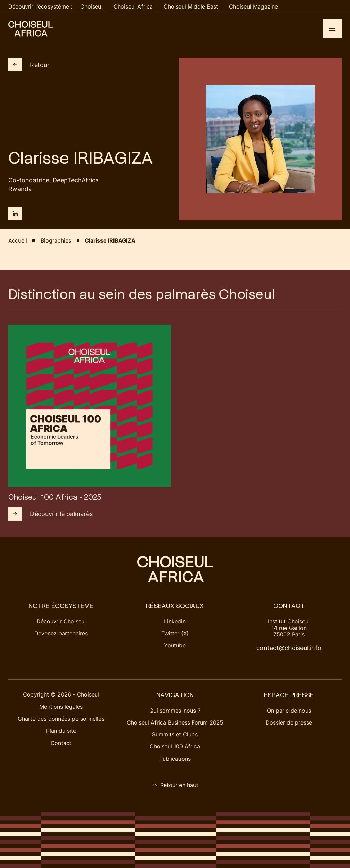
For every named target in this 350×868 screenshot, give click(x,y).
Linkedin (175, 621)
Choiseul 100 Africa (175, 746)
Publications (175, 759)
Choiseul (91, 6)
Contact (61, 743)
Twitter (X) (175, 633)
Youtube (175, 645)
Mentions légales (61, 707)
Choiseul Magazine (253, 6)
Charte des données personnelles (61, 719)
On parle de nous (289, 711)
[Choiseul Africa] (30, 29)
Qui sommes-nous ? (175, 711)
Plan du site (61, 731)
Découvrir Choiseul (61, 621)
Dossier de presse (289, 722)
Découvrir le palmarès (50, 514)
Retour (29, 65)
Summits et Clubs (175, 734)
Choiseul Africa (133, 6)
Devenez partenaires (61, 633)
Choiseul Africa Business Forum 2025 (175, 722)
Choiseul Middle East (191, 6)
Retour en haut (175, 785)
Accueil (18, 240)
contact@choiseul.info (289, 648)
